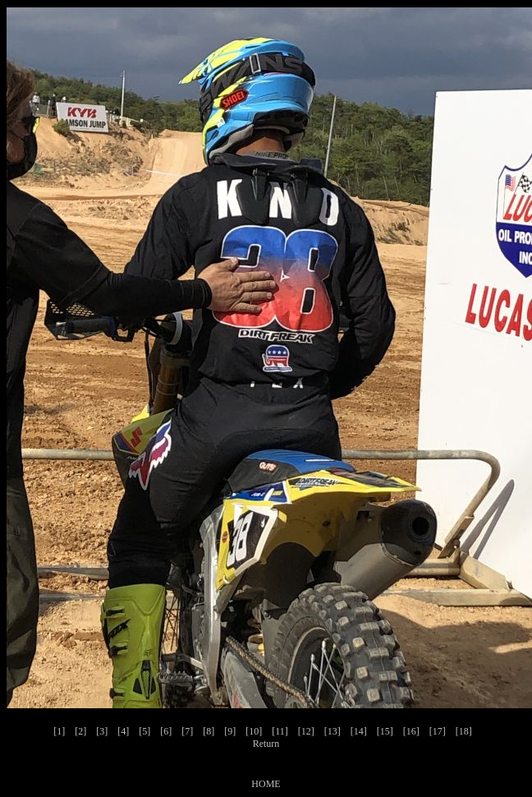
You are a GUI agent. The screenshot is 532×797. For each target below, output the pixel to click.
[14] (359, 731)
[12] (306, 731)
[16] (411, 731)
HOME (266, 784)
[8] (209, 731)
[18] (464, 731)
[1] (59, 731)
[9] (230, 731)
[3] (102, 731)
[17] (438, 731)
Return (266, 744)
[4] (123, 731)
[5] (144, 731)
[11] (280, 731)
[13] (332, 731)
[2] (80, 731)
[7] (187, 731)
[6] (166, 731)
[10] (254, 731)
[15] (385, 731)
